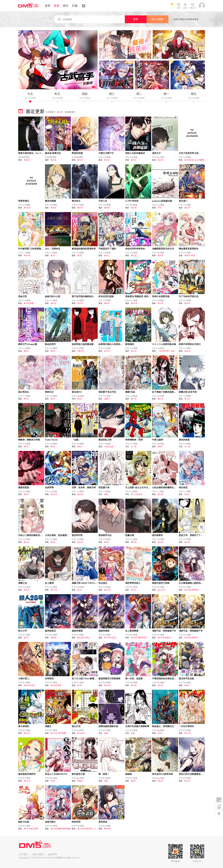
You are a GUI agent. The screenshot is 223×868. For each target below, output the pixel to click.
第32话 (134, 208)
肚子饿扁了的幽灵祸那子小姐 (166, 392)
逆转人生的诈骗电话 (135, 153)
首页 (48, 6)
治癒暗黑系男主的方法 (163, 249)
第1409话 (81, 733)
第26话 (160, 160)
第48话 (107, 208)
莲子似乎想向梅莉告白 (83, 296)
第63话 (160, 781)
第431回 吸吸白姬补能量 (61, 829)
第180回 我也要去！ (193, 590)
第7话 (26, 399)
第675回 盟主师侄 (31, 829)
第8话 (26, 351)
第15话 (160, 303)
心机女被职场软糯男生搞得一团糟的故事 (172, 488)
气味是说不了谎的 (107, 249)
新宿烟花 (130, 344)
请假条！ (54, 638)
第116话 (107, 590)
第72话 (187, 781)
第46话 (53, 303)
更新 (57, 6)
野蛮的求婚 (77, 153)
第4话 (80, 399)
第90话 (107, 303)
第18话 (80, 494)
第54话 (187, 542)
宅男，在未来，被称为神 (84, 488)
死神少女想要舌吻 (161, 296)
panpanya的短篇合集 (162, 201)
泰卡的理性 (24, 726)
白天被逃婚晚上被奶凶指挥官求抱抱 (196, 583)
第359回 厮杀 (56, 685)
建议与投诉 (38, 854)
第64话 (187, 351)
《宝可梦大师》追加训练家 (169, 351)
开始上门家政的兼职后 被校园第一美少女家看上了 (42, 535)
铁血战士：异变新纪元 (163, 726)
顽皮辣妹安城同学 (27, 774)
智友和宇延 (77, 535)
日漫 (75, 6)
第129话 (27, 208)
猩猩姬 (129, 774)
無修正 (80, 781)
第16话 (80, 542)
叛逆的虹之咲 (105, 440)
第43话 (80, 208)
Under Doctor (51, 440)
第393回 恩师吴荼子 (139, 638)
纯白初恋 (183, 488)
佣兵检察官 (157, 535)
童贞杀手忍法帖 (186, 679)
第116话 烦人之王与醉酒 (194, 160)
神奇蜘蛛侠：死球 (134, 440)
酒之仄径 (76, 726)
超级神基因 (77, 631)
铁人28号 (23, 631)
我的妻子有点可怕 (107, 392)
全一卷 (134, 447)
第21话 (134, 255)
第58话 (134, 542)
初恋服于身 (104, 488)
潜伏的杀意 (184, 440)
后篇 (106, 781)
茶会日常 (23, 296)
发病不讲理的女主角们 (190, 344)
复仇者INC (77, 392)
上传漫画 (219, 807)
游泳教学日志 (105, 535)
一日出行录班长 (186, 726)
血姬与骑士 (50, 822)
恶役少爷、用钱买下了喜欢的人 (194, 535)
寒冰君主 (76, 201)
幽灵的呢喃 (50, 201)
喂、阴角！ (104, 774)
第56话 (160, 255)
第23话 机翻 (29, 303)
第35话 (134, 685)
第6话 (53, 542)
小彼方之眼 (109, 447)
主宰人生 (103, 201)
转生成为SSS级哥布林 (163, 774)
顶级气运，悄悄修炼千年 (164, 631)
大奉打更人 (24, 679)
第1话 (26, 447)
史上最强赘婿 (132, 631)
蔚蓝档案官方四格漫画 (109, 679)
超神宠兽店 (50, 631)
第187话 (54, 590)
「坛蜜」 (76, 440)
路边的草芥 (50, 344)
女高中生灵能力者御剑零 (137, 726)
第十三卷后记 (136, 494)
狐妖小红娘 (24, 822)
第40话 (53, 160)
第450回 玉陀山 (84, 638)
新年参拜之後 (78, 774)
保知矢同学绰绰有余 (135, 249)
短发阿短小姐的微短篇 (83, 344)
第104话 (27, 255)
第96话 (27, 160)
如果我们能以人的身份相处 (112, 344)
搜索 (136, 19)
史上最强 (49, 583)
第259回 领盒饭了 (165, 638)
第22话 (160, 685)
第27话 (160, 399)
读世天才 (156, 153)
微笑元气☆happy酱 (28, 344)
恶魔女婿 (130, 535)
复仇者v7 (183, 201)
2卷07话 (81, 351)
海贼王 (48, 726)
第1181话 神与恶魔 (58, 733)
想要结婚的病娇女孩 (108, 726)
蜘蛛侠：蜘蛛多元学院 (29, 440)
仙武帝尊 (49, 488)
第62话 (27, 733)
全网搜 (157, 19)
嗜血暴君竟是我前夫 (189, 249)
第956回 (107, 829)
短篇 (106, 494)
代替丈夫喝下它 (106, 153)
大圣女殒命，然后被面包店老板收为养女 (65, 535)
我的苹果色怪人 (133, 583)
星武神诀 (103, 822)
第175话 (188, 733)
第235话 (107, 685)
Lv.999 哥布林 (132, 201)
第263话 (134, 303)
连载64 (107, 399)
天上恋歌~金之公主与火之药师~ (141, 488)
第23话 (160, 494)
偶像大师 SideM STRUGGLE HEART (90, 583)
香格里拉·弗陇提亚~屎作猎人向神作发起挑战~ (147, 296)
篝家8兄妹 (130, 392)
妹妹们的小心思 (53, 296)
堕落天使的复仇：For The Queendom (36, 153)
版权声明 (53, 854)
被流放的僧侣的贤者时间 (84, 249)
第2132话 (161, 590)
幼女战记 (103, 583)
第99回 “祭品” (190, 255)
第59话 (80, 160)
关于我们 (23, 854)
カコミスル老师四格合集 (164, 344)
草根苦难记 (24, 201)
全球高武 (49, 679)
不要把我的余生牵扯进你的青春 (167, 679)
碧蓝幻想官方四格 (161, 583)
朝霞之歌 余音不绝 (188, 392)
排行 (66, 6)
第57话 (187, 208)
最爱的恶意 (24, 488)
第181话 (27, 781)
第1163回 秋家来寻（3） (87, 829)
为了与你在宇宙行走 (189, 296)
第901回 (54, 494)
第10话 (80, 303)
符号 (160, 208)
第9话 (106, 542)
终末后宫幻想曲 (106, 296)
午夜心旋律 (157, 440)
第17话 (134, 399)
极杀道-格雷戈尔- (53, 153)
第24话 (187, 303)
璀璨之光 (23, 583)
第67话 (134, 160)
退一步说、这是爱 (134, 679)
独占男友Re (24, 392)
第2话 (80, 255)
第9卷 (160, 447)
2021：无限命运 (53, 249)
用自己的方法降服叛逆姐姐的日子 (195, 774)
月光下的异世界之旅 (189, 153)
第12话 (107, 351)
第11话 (107, 160)
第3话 (53, 255)
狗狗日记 (49, 392)
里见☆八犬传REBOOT (56, 774)
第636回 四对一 (30, 685)
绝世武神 (76, 822)
